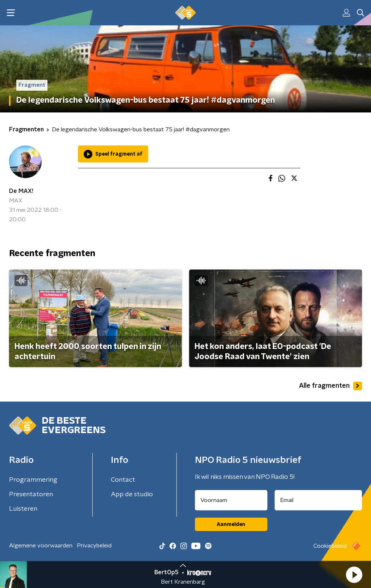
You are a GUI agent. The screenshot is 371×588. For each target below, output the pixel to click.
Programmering (33, 480)
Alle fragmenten (330, 386)
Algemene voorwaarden (41, 546)
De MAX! (21, 191)
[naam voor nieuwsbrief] (231, 500)
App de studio (132, 494)
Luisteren (23, 509)
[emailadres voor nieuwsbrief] (318, 500)
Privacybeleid (94, 546)
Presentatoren (31, 494)
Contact (123, 480)
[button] (354, 575)
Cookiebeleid (330, 546)
